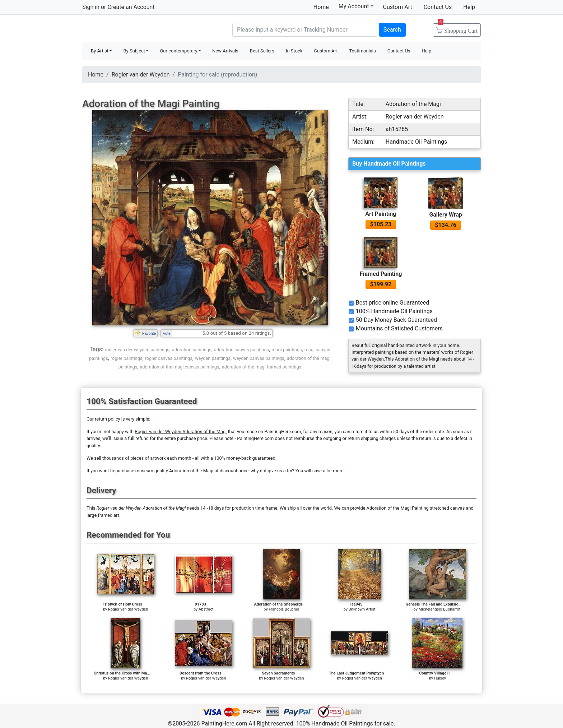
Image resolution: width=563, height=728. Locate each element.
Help (469, 7)
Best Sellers (262, 51)
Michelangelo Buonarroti (440, 609)
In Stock (294, 51)
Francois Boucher (284, 609)
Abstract (206, 609)
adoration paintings (192, 350)
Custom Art (398, 7)
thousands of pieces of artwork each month (147, 458)
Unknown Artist (362, 609)
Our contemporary (178, 51)
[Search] (305, 30)
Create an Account (131, 7)
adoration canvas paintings (241, 350)
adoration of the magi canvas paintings (179, 367)
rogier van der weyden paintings (137, 350)
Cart (458, 28)
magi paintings (287, 350)
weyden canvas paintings (259, 358)
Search (392, 30)
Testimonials (362, 51)
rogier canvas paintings (169, 358)
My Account (356, 6)
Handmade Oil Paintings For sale (136, 29)
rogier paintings (127, 358)
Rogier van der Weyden (141, 75)
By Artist (100, 51)
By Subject (134, 51)
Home (321, 7)
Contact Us (438, 7)
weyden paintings (213, 358)
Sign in (91, 7)
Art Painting (381, 214)
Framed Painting (381, 274)
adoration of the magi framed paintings (262, 367)
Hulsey (440, 678)
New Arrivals (225, 51)
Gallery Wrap (446, 215)
